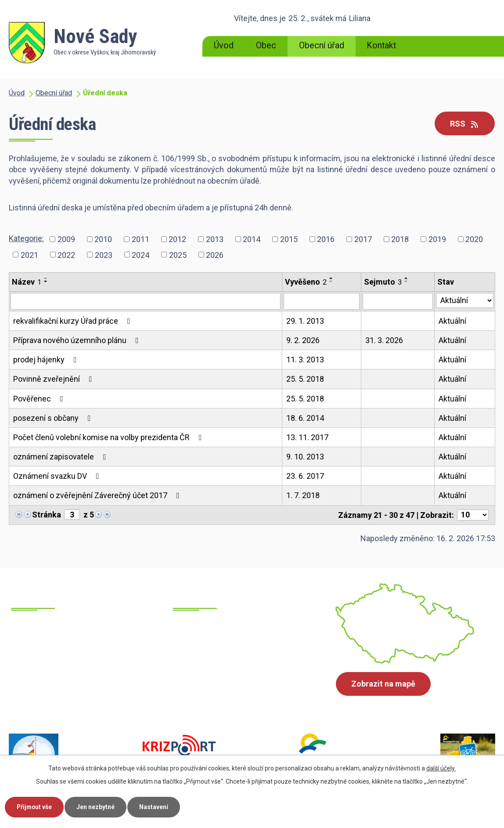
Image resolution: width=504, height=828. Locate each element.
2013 (215, 239)
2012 (177, 239)
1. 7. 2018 (303, 495)
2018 (400, 239)
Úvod (224, 45)
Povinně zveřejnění (54, 379)
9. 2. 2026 (303, 340)
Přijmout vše (35, 806)
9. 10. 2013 (305, 457)
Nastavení (157, 806)
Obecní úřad (322, 45)
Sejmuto (383, 282)
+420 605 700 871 (74, 693)
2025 (178, 255)
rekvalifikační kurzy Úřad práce (74, 321)
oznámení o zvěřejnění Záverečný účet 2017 (98, 495)
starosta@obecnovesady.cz (253, 692)
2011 (140, 239)
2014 (252, 239)
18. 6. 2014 (305, 418)
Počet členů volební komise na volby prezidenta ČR (109, 437)
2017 (363, 239)
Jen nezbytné (98, 806)
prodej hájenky (47, 360)
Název (27, 282)
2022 (66, 255)
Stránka (47, 515)
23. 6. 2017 (305, 476)
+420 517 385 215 (74, 682)
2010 (103, 239)
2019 (437, 239)
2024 (140, 255)
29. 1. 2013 (305, 321)
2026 (215, 255)
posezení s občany (54, 418)
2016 (326, 239)
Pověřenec (40, 399)
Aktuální (452, 321)
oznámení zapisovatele (61, 457)
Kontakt (381, 45)
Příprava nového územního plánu (78, 340)
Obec (266, 45)
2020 (474, 239)
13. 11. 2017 (307, 437)
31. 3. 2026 (384, 340)
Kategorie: (26, 238)
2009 (66, 239)
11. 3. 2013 (305, 360)
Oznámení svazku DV (58, 476)
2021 (29, 255)
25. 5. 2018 (305, 379)
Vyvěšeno (306, 282)
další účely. (441, 768)
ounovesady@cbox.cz (243, 682)
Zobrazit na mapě (384, 685)
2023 (104, 255)
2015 (289, 239)
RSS (465, 124)
